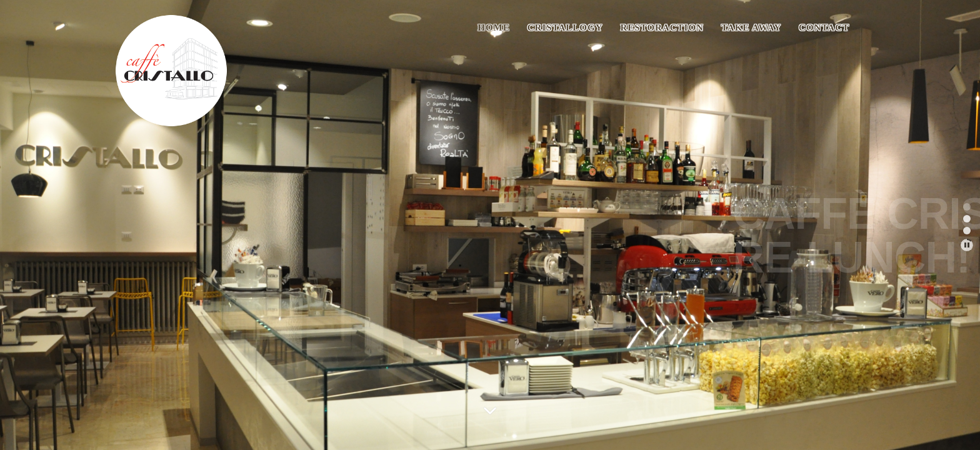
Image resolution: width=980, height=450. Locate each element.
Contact (824, 27)
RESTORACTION (662, 27)
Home (494, 27)
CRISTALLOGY (565, 27)
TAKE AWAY (751, 27)
